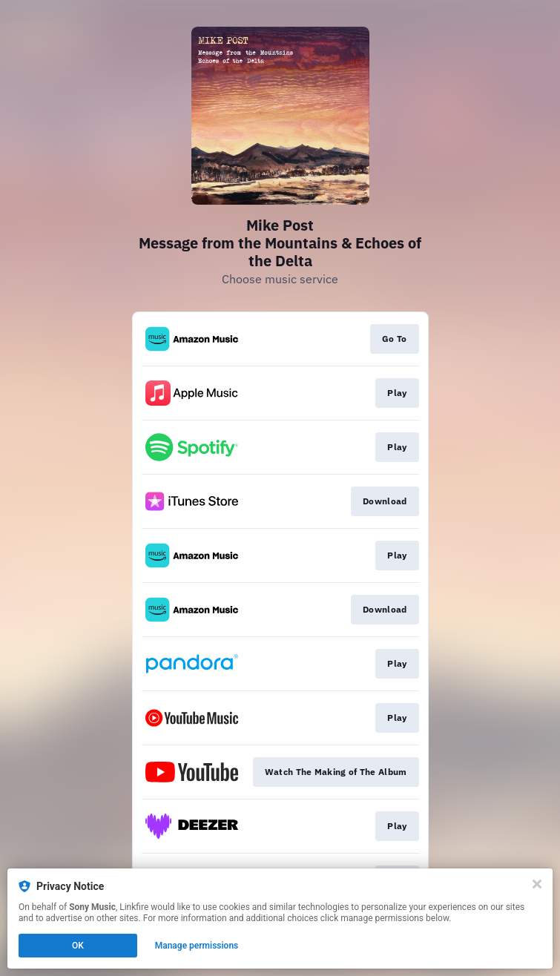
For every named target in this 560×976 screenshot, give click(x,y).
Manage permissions (197, 946)
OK (78, 946)
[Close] (537, 884)
